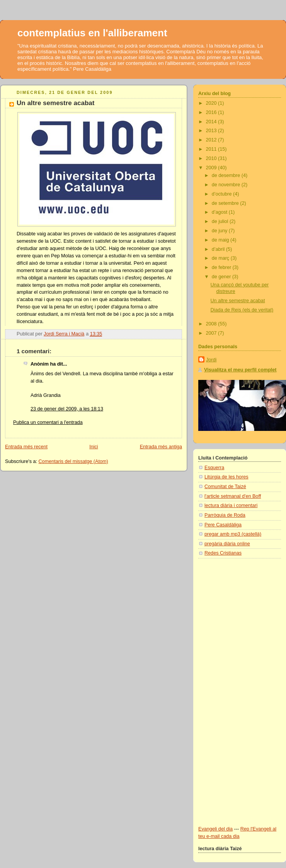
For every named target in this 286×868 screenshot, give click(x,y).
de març (221, 258)
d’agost (220, 212)
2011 (212, 149)
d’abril (219, 249)
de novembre (227, 185)
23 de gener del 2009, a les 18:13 (67, 409)
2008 (212, 324)
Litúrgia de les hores (226, 477)
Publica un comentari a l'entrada (48, 422)
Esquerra (214, 468)
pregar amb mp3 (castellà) (233, 534)
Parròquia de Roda (225, 515)
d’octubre (222, 194)
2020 (212, 103)
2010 (212, 158)
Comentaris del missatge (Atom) (73, 461)
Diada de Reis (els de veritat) (242, 310)
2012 (212, 140)
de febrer (222, 267)
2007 (212, 333)
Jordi (211, 360)
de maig (221, 240)
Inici (94, 447)
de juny (220, 231)
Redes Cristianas (223, 553)
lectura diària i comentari (231, 505)
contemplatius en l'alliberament (92, 33)
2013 (212, 131)
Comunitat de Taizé (225, 487)
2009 (212, 168)
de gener (222, 277)
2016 (212, 112)
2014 (212, 122)
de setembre (226, 203)
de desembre (227, 175)
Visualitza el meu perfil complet (240, 370)
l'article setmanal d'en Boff (233, 496)
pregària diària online (227, 544)
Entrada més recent (26, 447)
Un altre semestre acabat (238, 301)
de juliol (221, 221)
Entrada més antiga (161, 447)
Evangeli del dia (215, 829)
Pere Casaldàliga (223, 525)
